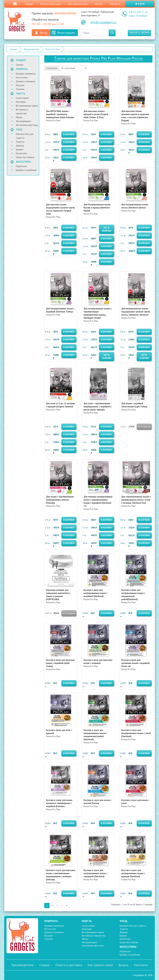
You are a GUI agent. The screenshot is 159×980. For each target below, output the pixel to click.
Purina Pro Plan (53, 49)
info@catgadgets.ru (103, 22)
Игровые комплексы (26, 74)
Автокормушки (23, 121)
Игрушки (20, 85)
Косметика (21, 153)
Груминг (20, 149)
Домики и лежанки (25, 81)
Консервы (21, 102)
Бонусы (99, 4)
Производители (22, 965)
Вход (44, 33)
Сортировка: (52, 68)
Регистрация (66, 33)
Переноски (21, 166)
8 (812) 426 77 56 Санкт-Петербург (138, 14)
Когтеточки (22, 77)
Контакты (115, 4)
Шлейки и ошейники (26, 170)
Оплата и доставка (50, 4)
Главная (13, 49)
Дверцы (20, 146)
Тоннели (20, 89)
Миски (19, 117)
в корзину (69, 134)
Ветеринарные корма (27, 106)
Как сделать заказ (78, 4)
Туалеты (20, 142)
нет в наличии (107, 229)
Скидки (29, 4)
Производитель (31, 49)
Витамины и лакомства (22, 111)
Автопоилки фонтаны (27, 125)
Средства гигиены (25, 157)
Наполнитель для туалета (25, 136)
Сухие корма (22, 98)
